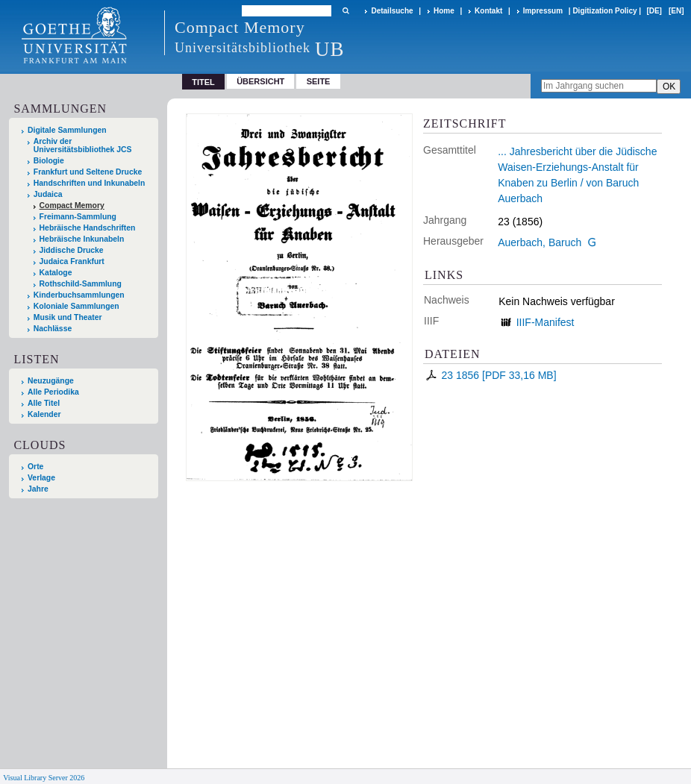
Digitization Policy (604, 11)
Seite (319, 81)
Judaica (48, 194)
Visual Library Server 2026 (44, 778)
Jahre (38, 489)
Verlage (41, 478)
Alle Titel (44, 403)
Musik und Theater (68, 317)
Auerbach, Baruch (540, 242)
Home (444, 11)
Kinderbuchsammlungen (79, 295)
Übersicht (260, 81)
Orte (35, 467)
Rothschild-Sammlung (81, 284)
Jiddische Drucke (72, 250)
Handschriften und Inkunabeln (90, 183)
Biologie (49, 161)
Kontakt (488, 11)
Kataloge (56, 273)
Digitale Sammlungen (67, 130)
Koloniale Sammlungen (76, 306)
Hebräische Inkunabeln (82, 239)
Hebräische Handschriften (88, 228)
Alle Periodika (53, 392)
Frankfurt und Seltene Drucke (88, 172)
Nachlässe (53, 329)
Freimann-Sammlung (78, 217)
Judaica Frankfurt (72, 261)
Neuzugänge (51, 381)
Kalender (44, 414)
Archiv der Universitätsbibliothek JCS (83, 145)
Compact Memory (72, 206)
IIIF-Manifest (545, 322)
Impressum (543, 11)
